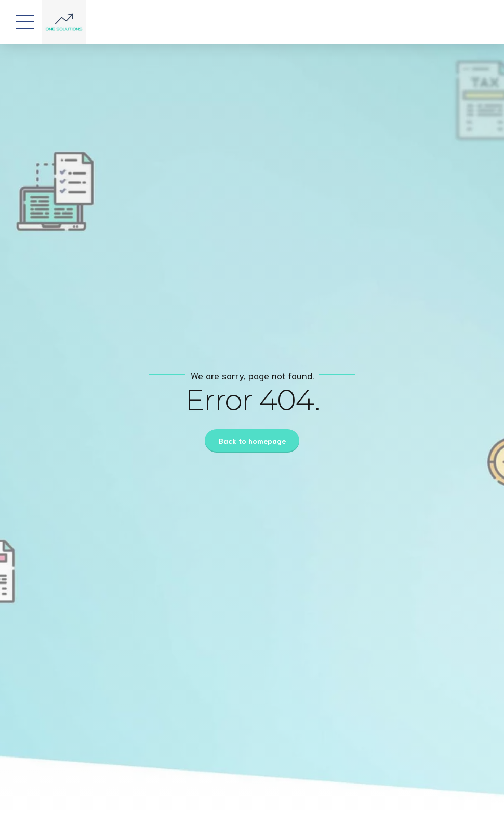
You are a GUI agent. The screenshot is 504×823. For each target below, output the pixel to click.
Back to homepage (252, 441)
